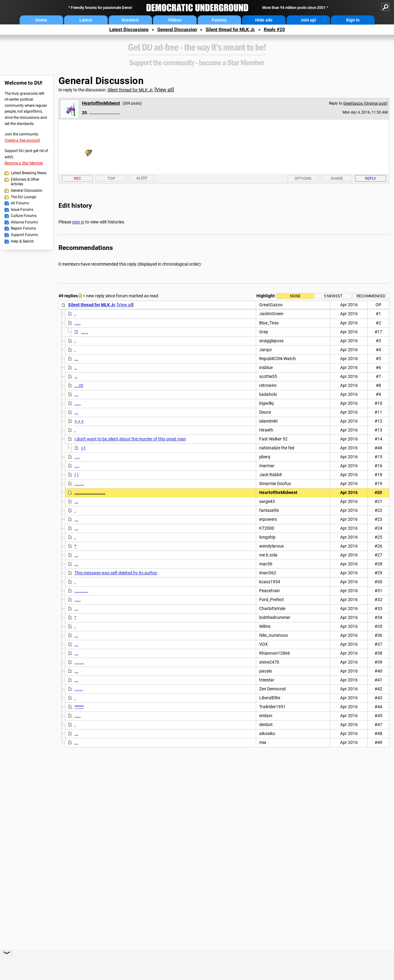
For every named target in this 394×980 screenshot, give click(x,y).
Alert (142, 178)
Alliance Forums (24, 222)
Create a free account (22, 140)
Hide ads (264, 20)
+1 (83, 448)
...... (85, 332)
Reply (371, 178)
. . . (77, 457)
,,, (76, 376)
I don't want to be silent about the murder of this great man (130, 439)
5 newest (333, 296)
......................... (90, 492)
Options (303, 178)
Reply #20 (274, 30)
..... (78, 323)
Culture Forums (24, 216)
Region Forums (23, 228)
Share (337, 178)
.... (77, 466)
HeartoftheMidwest (101, 103)
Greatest (130, 20)
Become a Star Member (24, 163)
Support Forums (24, 235)
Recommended (371, 296)
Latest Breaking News (29, 173)
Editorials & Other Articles (25, 182)
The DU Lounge (23, 197)
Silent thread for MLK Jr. (230, 30)
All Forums (20, 203)
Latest (86, 20)
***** (79, 707)
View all (164, 90)
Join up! (308, 20)
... (76, 359)
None (295, 296)
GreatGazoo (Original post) (365, 103)
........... (81, 591)
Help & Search (22, 241)
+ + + (79, 421)
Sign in (353, 20)
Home (41, 20)
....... (79, 689)
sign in (78, 222)
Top (111, 178)
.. (76, 367)
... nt (79, 385)
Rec (77, 178)
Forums (219, 20)
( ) (76, 475)
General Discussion (177, 30)
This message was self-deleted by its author (116, 573)
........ (79, 484)
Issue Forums (22, 210)
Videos (175, 20)
